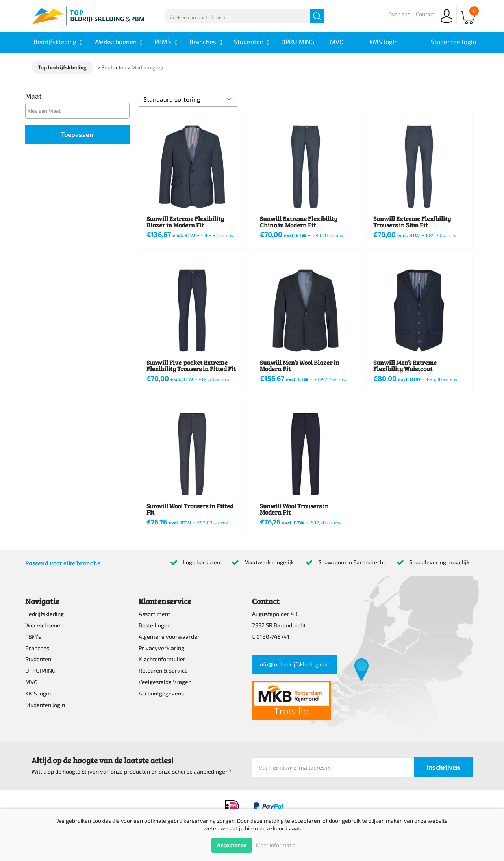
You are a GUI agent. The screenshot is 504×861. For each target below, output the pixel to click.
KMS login (38, 693)
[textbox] (79, 111)
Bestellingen (155, 625)
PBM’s (33, 637)
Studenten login (45, 705)
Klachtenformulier (162, 659)
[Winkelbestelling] (188, 99)
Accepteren (232, 845)
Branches (37, 648)
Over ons (399, 14)
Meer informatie (276, 845)
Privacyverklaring (161, 648)
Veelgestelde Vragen (165, 682)
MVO (31, 682)
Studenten (38, 659)
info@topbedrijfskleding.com (295, 664)
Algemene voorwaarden (170, 637)
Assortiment (154, 614)
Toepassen (77, 134)
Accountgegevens (161, 693)
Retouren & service (163, 670)
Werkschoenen (44, 625)
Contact (425, 14)
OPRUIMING (40, 670)
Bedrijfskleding (44, 614)
